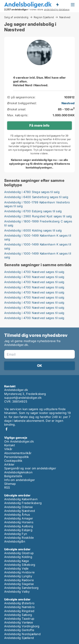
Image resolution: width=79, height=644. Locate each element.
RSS (7, 487)
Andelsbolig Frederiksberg (23, 503)
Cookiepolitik (13, 461)
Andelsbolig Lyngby (18, 576)
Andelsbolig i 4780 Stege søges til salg (32, 192)
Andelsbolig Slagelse (19, 584)
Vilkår (8, 449)
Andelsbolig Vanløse (19, 622)
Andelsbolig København (21, 499)
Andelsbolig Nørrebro (19, 607)
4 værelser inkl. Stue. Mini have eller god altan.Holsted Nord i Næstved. (39, 81)
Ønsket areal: (17, 109)
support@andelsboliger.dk (23, 398)
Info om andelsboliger (19, 480)
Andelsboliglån (15, 541)
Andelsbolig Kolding (18, 557)
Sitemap (10, 484)
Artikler (9, 464)
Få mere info (39, 125)
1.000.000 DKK (64, 115)
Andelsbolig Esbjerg (18, 530)
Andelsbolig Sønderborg (21, 588)
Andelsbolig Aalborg (19, 526)
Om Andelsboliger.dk (19, 441)
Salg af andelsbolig (16, 17)
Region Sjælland (44, 17)
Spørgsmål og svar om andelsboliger (30, 468)
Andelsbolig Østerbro (19, 603)
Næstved (65, 17)
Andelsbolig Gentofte (19, 630)
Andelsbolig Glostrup (19, 553)
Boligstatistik (13, 476)
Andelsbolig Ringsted (19, 611)
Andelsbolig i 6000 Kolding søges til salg (33, 230)
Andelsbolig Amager (19, 518)
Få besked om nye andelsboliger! (57, 5)
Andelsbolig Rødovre (19, 580)
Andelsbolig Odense (19, 507)
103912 (69, 97)
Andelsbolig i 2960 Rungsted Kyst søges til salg (38, 216)
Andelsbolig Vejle (16, 568)
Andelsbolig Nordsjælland (22, 634)
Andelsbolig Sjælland (19, 638)
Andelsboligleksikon (18, 472)
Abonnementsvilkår (18, 453)
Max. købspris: (18, 115)
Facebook (7, 429)
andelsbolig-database (57, 10)
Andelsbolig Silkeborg (20, 565)
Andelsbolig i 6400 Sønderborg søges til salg (36, 197)
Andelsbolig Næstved (20, 511)
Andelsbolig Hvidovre (19, 572)
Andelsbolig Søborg (18, 615)
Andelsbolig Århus (17, 515)
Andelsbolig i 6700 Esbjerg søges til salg (33, 211)
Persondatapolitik (17, 457)
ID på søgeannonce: (21, 97)
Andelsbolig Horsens (19, 522)
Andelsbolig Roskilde (19, 538)
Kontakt (10, 445)
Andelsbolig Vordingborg (22, 626)
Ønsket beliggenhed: (22, 103)
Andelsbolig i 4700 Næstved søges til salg (34, 272)
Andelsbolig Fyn (16, 534)
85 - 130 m (66, 109)
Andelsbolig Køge (17, 561)
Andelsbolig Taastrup (19, 619)
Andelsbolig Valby (17, 591)
